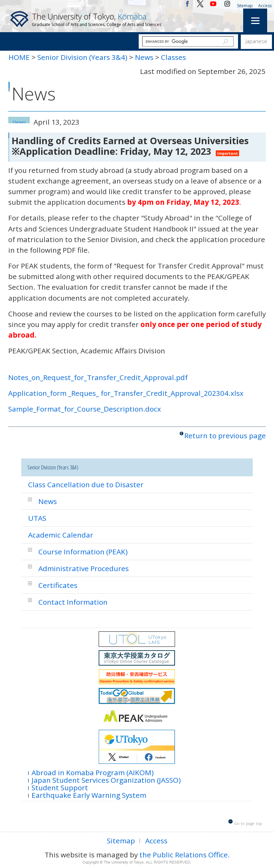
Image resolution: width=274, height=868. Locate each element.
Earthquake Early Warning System (89, 795)
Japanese (256, 41)
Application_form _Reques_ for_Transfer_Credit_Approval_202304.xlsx (126, 393)
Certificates (58, 585)
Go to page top (248, 823)
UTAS (37, 518)
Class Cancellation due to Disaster (86, 485)
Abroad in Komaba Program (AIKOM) (93, 772)
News (144, 57)
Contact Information (73, 602)
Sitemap (245, 6)
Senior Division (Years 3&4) (82, 57)
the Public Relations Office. (185, 855)
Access (265, 6)
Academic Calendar (61, 535)
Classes (173, 57)
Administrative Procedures (84, 568)
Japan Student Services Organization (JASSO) (106, 779)
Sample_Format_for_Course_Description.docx (85, 409)
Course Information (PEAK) (83, 552)
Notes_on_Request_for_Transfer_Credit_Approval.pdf (98, 377)
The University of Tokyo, (97, 19)
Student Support (60, 787)
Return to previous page (225, 436)
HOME (19, 57)
